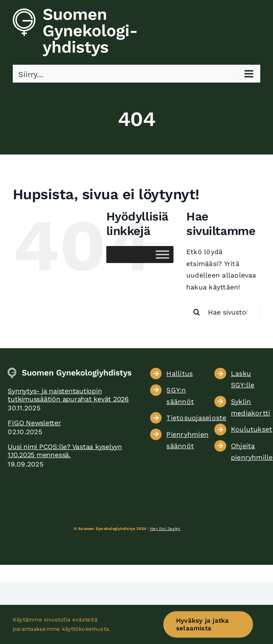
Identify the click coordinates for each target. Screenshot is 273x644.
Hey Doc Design (165, 529)
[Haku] (197, 312)
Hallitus (179, 374)
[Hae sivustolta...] (223, 312)
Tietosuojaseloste (196, 418)
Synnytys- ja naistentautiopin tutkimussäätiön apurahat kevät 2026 (68, 395)
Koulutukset (252, 429)
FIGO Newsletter (34, 423)
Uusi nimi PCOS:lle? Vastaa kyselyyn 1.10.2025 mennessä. (65, 451)
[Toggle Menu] (162, 255)
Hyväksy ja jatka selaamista (203, 624)
